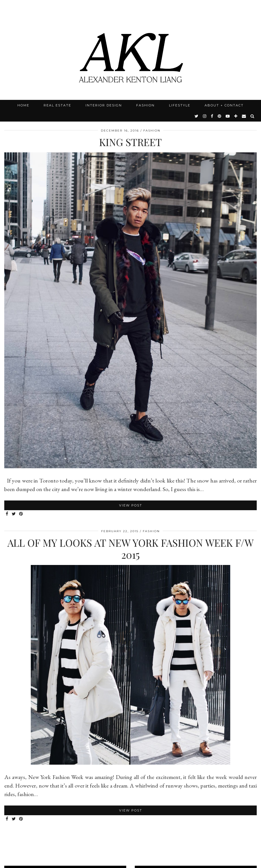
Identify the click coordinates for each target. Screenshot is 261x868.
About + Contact (224, 105)
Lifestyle (180, 105)
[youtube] (228, 116)
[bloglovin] (236, 116)
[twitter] (197, 116)
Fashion (145, 105)
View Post (131, 505)
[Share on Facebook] (7, 514)
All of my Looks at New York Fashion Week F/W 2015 (130, 549)
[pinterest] (220, 116)
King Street (130, 142)
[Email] (244, 116)
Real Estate (57, 105)
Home (23, 105)
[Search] (253, 116)
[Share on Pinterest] (21, 514)
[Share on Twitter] (14, 514)
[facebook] (212, 116)
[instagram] (205, 116)
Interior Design (104, 105)
